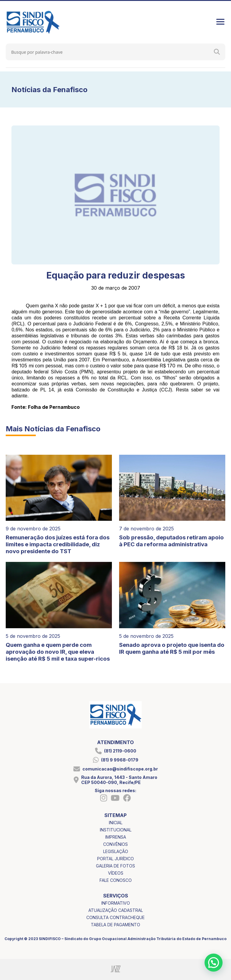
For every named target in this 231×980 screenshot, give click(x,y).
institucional (116, 830)
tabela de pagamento (115, 925)
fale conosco (116, 880)
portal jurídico (115, 859)
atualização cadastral (116, 910)
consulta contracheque (115, 917)
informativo (116, 903)
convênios (115, 844)
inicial (116, 823)
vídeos (116, 873)
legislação (116, 851)
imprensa (116, 837)
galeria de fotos (115, 866)
